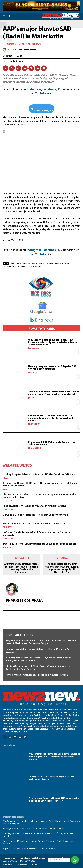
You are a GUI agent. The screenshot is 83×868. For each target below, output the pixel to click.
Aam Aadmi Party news (20, 264)
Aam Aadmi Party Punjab (42, 264)
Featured (34, 348)
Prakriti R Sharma (27, 50)
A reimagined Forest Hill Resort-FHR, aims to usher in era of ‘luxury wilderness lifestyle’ (54, 393)
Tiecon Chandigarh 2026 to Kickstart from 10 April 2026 (34, 524)
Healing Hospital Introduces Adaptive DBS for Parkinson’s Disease (52, 367)
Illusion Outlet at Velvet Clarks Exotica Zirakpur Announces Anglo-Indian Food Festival (51, 418)
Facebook (49, 89)
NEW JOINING (36, 267)
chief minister (10, 267)
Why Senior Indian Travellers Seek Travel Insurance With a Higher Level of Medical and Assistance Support (54, 342)
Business (8, 527)
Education (35, 448)
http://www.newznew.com (16, 605)
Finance (7, 548)
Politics (10, 44)
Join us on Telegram (42, 110)
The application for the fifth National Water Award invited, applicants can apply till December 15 (62, 568)
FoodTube (35, 424)
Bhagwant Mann (62, 264)
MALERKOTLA (23, 267)
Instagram (34, 89)
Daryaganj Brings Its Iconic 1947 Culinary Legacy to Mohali (35, 515)
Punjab (21, 44)
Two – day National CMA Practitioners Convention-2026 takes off (39, 544)
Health (33, 372)
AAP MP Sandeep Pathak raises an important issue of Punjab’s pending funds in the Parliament (21, 568)
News (32, 398)
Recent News (34, 44)
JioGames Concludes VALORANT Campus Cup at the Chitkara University (36, 534)
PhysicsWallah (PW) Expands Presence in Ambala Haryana (51, 443)
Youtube (41, 93)
